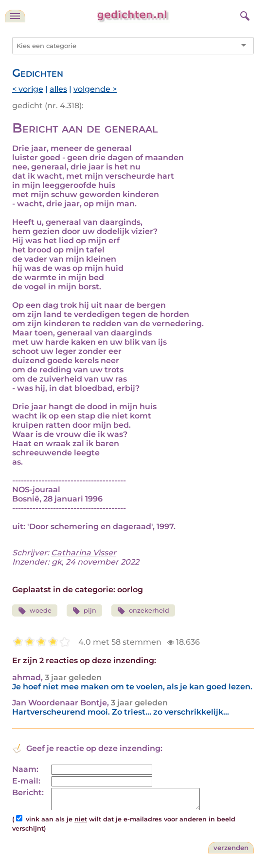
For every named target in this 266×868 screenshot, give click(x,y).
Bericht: (28, 793)
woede (35, 611)
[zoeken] (244, 15)
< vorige (28, 89)
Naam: (25, 769)
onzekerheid (143, 611)
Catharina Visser (84, 553)
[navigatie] (15, 16)
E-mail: (26, 781)
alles (58, 89)
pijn (85, 611)
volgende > (95, 89)
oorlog (130, 590)
